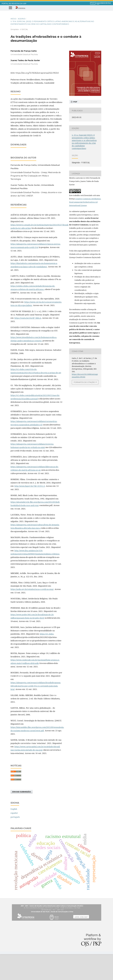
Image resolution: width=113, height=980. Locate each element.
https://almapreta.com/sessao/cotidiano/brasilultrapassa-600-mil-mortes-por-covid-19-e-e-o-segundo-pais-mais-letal (36, 712)
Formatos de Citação (84, 382)
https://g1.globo (47, 660)
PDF (75, 102)
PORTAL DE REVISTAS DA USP (14, 4)
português (15, 843)
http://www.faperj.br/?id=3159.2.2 (30, 512)
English (14, 835)
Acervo (22, 19)
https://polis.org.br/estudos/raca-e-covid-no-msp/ (32, 615)
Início (13, 19)
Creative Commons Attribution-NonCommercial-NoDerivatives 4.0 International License (85, 202)
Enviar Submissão (22, 818)
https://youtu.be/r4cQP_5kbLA (28, 344)
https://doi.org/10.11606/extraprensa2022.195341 (37, 73)
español (14, 839)
